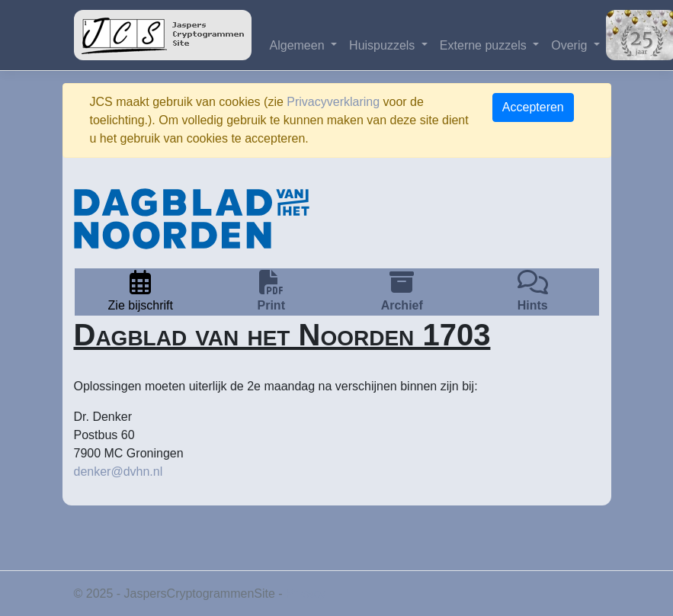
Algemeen (299, 45)
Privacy (306, 594)
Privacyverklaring (333, 102)
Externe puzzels (485, 45)
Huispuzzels (384, 45)
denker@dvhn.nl (119, 472)
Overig (571, 45)
